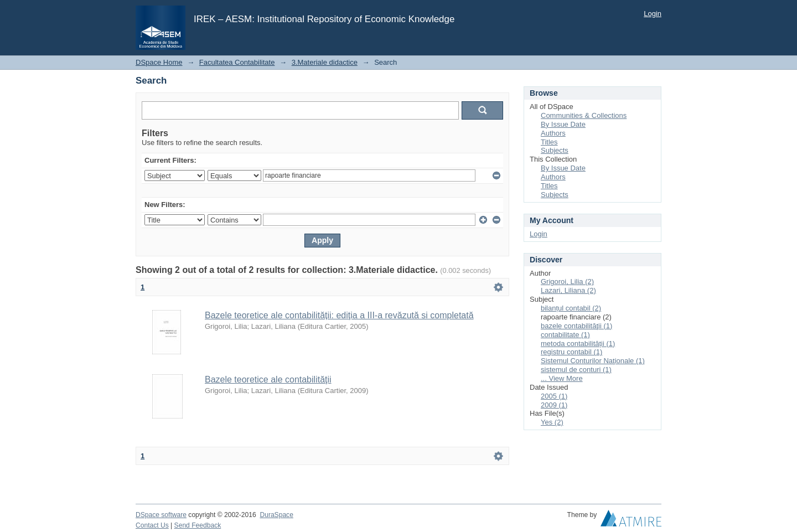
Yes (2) (552, 422)
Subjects (555, 150)
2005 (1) (554, 396)
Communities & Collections (584, 115)
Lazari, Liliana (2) (568, 290)
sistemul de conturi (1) (576, 370)
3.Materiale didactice (325, 62)
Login (653, 14)
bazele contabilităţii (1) (576, 326)
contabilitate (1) (565, 335)
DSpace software (161, 515)
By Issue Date (563, 124)
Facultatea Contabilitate (237, 62)
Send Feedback (198, 525)
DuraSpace (276, 515)
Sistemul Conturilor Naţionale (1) (593, 361)
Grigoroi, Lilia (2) (567, 282)
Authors (553, 133)
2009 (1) (554, 405)
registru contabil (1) (571, 352)
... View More (562, 378)
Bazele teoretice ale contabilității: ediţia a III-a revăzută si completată (339, 315)
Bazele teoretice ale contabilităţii (268, 379)
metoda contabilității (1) (578, 344)
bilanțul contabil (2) (571, 308)
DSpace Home (159, 62)
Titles (549, 142)
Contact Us (152, 525)
